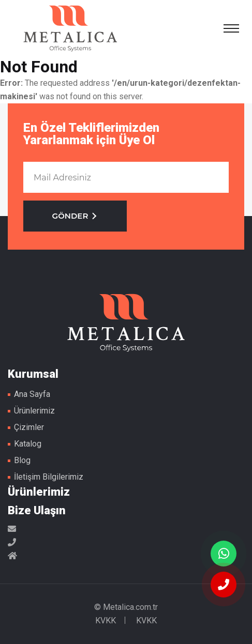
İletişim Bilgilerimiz (49, 477)
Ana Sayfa (32, 394)
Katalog (28, 444)
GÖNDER (75, 216)
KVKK (106, 620)
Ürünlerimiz (34, 411)
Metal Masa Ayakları (70, 28)
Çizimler (29, 427)
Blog (22, 460)
